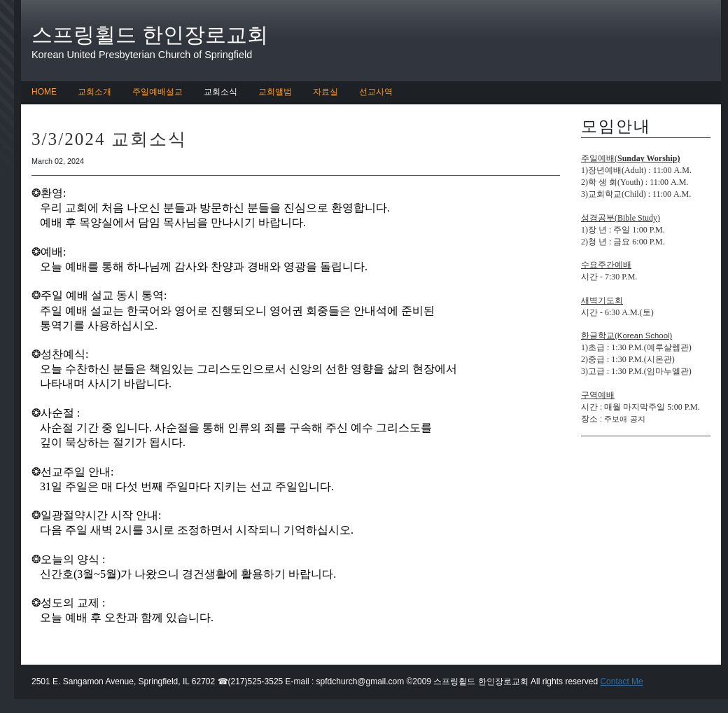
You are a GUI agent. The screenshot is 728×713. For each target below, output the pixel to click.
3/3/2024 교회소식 (109, 139)
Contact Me (621, 681)
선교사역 (376, 92)
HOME (44, 92)
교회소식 (220, 92)
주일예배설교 (157, 92)
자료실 (325, 92)
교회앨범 (275, 92)
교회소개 (94, 92)
